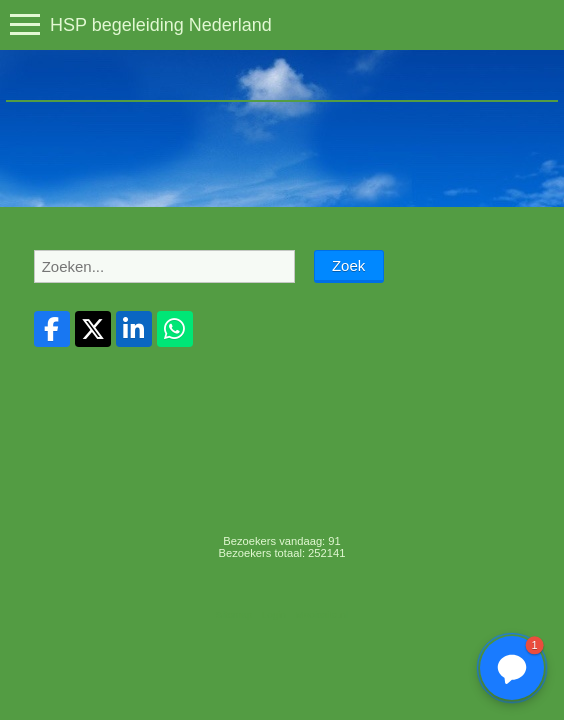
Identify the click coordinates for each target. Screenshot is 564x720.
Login (274, 614)
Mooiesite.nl (322, 614)
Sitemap (234, 614)
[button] (512, 668)
